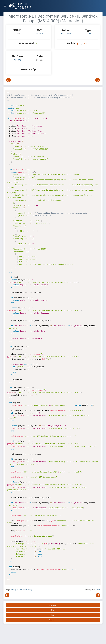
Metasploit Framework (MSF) (21, 590)
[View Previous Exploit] (8, 80)
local (89, 34)
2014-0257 (40, 34)
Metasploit (66, 34)
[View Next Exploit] (98, 80)
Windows (17, 60)
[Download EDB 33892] (78, 44)
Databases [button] (52, 605)
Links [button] (52, 610)
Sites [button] (52, 615)
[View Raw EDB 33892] (86, 44)
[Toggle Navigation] (6, 6)
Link (99, 590)
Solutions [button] (52, 620)
